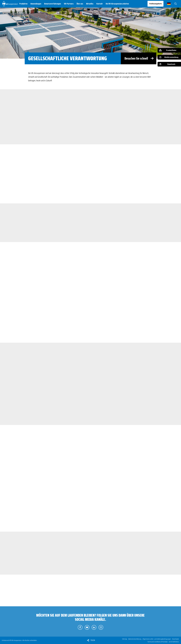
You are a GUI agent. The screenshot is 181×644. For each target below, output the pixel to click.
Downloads (171, 64)
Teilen (93, 640)
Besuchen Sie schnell (136, 58)
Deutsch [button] (169, 4)
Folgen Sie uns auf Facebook (80, 627)
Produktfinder (171, 50)
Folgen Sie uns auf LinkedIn (94, 627)
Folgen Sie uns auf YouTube (87, 627)
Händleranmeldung (171, 57)
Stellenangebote (155, 4)
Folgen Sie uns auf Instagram (101, 627)
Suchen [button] (176, 4)
